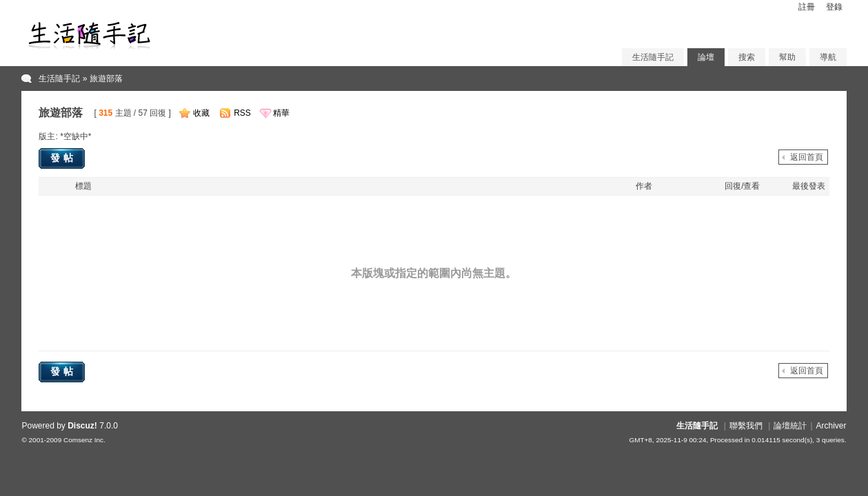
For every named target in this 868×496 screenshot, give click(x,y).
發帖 (63, 158)
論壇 (706, 57)
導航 (828, 57)
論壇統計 (790, 426)
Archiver (831, 426)
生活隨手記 (653, 57)
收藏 (201, 113)
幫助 (787, 57)
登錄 (834, 7)
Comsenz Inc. (84, 440)
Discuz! (82, 426)
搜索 (747, 57)
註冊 (807, 7)
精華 (281, 113)
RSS (242, 113)
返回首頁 (807, 157)
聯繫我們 (746, 426)
